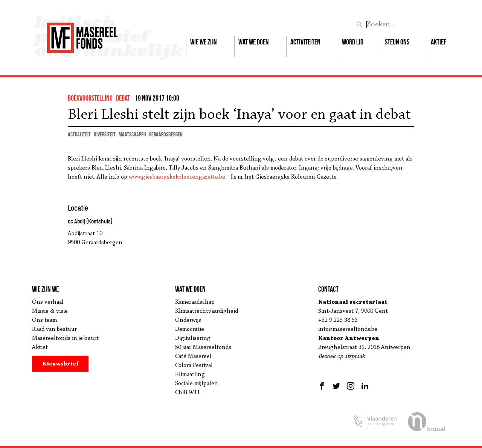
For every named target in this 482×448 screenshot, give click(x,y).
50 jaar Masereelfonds (203, 347)
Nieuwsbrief (60, 364)
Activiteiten (305, 42)
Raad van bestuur (54, 329)
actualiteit (79, 134)
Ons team (44, 320)
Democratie (190, 329)
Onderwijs (188, 320)
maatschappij (132, 134)
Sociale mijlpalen (197, 384)
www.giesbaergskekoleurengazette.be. (180, 177)
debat (123, 98)
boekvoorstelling (90, 98)
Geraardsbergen (166, 134)
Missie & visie (50, 311)
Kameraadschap (195, 302)
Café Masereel (193, 356)
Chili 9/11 (188, 393)
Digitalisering (193, 338)
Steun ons (397, 42)
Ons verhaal (48, 302)
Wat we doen (254, 42)
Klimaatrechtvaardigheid (207, 311)
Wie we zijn (204, 42)
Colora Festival (194, 365)
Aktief (439, 42)
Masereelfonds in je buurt (65, 338)
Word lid (353, 42)
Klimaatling (190, 375)
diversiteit (105, 134)
